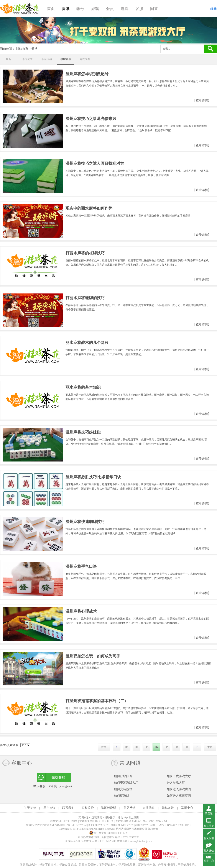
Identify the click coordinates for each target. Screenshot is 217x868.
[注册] (214, 9)
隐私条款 (168, 808)
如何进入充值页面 (179, 796)
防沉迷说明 (108, 808)
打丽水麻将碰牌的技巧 (85, 298)
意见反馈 (129, 808)
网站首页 (22, 49)
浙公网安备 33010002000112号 (109, 833)
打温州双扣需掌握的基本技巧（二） (97, 701)
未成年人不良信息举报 (78, 841)
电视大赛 (85, 59)
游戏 (95, 9)
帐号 (80, 9)
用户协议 (49, 808)
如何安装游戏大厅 (126, 783)
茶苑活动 (47, 59)
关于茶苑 (30, 808)
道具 (125, 9)
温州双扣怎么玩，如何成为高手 (93, 656)
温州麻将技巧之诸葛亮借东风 (91, 119)
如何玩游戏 (122, 796)
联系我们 (68, 808)
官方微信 (209, 851)
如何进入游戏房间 (179, 789)
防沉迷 (209, 813)
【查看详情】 (202, 101)
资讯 (66, 9)
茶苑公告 (28, 59)
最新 (8, 59)
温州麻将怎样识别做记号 (87, 74)
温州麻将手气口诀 (81, 566)
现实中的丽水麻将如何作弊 (89, 208)
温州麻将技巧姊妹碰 (83, 432)
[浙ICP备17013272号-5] (73, 825)
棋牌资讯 (66, 59)
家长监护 (88, 808)
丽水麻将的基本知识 (83, 387)
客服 (139, 9)
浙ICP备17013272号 (122, 825)
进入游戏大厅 (176, 783)
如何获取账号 (123, 776)
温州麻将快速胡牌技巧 (85, 522)
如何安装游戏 (123, 789)
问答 (154, 9)
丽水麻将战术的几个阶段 (87, 343)
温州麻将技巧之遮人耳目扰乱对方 (95, 163)
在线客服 (58, 777)
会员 (110, 9)
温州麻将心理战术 (81, 611)
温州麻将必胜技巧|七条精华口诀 (93, 477)
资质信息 (149, 808)
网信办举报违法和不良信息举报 (96, 837)
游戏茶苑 (20, 9)
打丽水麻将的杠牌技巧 (85, 253)
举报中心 (187, 808)
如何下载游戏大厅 (179, 776)
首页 (51, 9)
